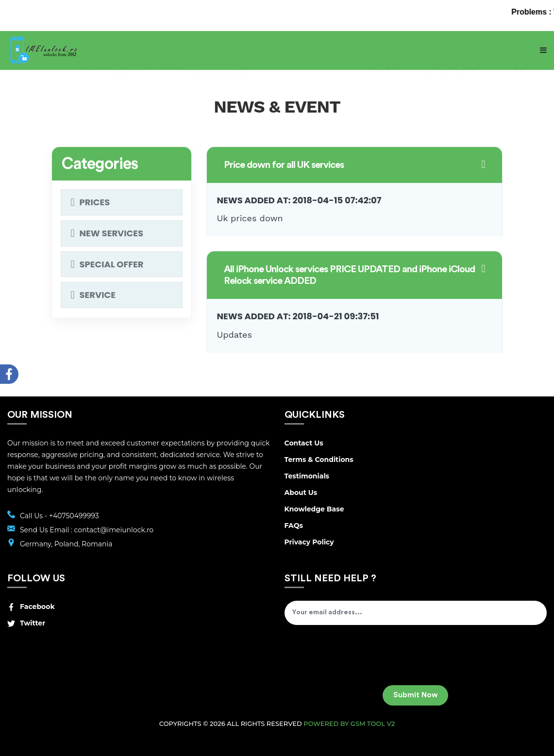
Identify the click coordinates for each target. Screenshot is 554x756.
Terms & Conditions (319, 460)
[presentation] (358, 658)
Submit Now (415, 695)
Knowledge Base (314, 509)
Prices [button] (95, 202)
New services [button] (112, 233)
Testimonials (307, 476)
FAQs (294, 526)
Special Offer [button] (112, 264)
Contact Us (304, 443)
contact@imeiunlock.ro (114, 530)
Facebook (31, 607)
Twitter (26, 623)
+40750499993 (74, 516)
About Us (301, 493)
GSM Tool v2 (373, 723)
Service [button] (98, 295)
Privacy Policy (309, 542)
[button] (354, 165)
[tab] (354, 192)
